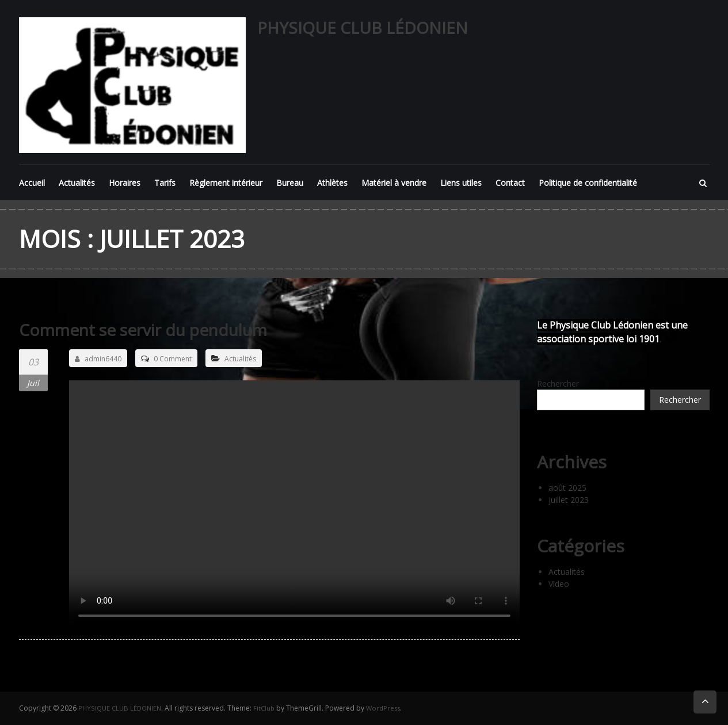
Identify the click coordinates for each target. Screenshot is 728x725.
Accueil (32, 183)
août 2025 (567, 488)
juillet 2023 (569, 500)
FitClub (269, 708)
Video (559, 584)
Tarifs (165, 183)
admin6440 (98, 359)
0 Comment (173, 359)
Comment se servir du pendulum (154, 329)
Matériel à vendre (394, 183)
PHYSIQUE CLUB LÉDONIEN (363, 28)
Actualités (77, 183)
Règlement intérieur (226, 183)
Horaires (125, 183)
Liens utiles (461, 183)
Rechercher (558, 384)
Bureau (290, 183)
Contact (510, 183)
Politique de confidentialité (588, 183)
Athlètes (332, 183)
